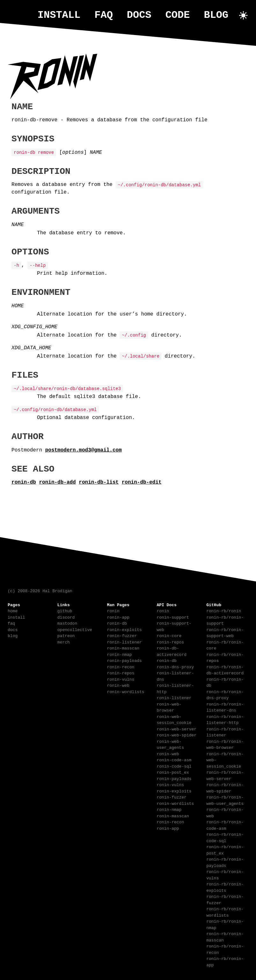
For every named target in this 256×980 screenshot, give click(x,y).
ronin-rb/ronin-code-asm (225, 825)
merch (64, 642)
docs (139, 15)
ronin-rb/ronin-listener (225, 732)
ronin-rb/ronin (224, 610)
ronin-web (118, 685)
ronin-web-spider (176, 735)
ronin (113, 610)
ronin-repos (121, 672)
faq (104, 15)
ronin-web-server (176, 728)
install (59, 15)
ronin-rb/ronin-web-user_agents (225, 800)
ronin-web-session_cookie (174, 719)
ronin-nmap (120, 654)
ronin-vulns (121, 679)
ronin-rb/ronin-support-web (225, 632)
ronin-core (169, 635)
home (13, 610)
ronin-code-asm (174, 759)
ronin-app (118, 617)
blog (216, 15)
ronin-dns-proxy (175, 666)
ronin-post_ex (173, 772)
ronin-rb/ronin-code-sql (225, 837)
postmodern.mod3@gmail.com (84, 450)
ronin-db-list (99, 482)
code (178, 15)
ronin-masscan (123, 648)
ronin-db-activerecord (172, 651)
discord (66, 617)
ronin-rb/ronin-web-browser (225, 744)
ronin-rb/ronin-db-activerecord (225, 670)
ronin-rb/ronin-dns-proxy (225, 694)
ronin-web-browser (169, 707)
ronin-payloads (124, 660)
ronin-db (24, 482)
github (65, 610)
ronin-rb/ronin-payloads (225, 862)
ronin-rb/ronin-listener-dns (225, 707)
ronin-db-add (58, 482)
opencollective (75, 629)
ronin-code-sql (174, 766)
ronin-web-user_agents (170, 744)
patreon (66, 635)
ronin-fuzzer (122, 635)
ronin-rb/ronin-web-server (225, 775)
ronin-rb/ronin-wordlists (225, 912)
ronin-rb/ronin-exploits (225, 887)
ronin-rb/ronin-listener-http (225, 719)
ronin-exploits (124, 629)
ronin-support (173, 617)
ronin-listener (124, 642)
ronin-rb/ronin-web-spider (225, 787)
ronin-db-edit (142, 482)
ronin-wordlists (126, 691)
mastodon (67, 623)
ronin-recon (121, 666)
